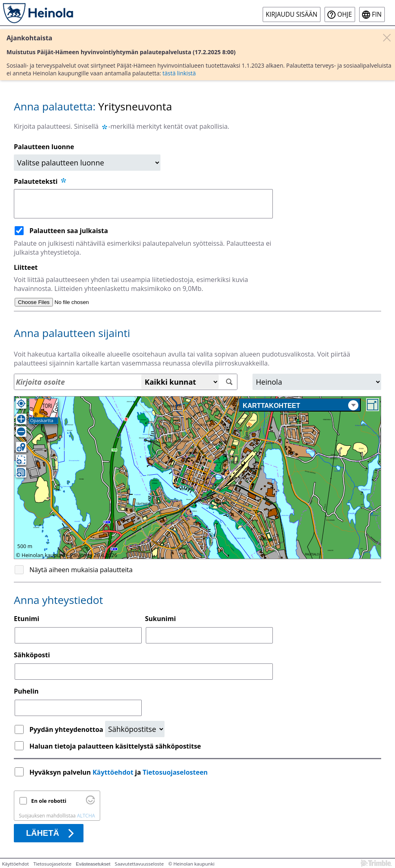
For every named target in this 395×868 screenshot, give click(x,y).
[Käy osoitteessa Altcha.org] (90, 802)
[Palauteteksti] (143, 204)
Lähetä (43, 833)
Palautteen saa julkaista (69, 231)
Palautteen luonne (44, 147)
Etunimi (26, 619)
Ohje (345, 14)
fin (377, 14)
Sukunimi (160, 619)
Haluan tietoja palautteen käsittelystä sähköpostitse (115, 746)
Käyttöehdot (113, 772)
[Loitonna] (21, 432)
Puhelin (26, 691)
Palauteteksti (41, 181)
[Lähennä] (21, 419)
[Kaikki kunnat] (180, 382)
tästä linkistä (179, 73)
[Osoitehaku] (126, 382)
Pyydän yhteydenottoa (67, 729)
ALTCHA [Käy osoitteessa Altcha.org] (86, 816)
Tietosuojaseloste (52, 864)
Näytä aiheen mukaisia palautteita (81, 570)
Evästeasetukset (93, 864)
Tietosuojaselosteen (175, 772)
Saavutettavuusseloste (139, 864)
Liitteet (26, 267)
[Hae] (229, 382)
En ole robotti (49, 801)
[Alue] (317, 382)
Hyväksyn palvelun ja (119, 772)
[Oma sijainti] (21, 403)
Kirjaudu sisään (292, 14)
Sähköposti (32, 655)
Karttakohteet (301, 405)
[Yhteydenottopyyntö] (135, 729)
